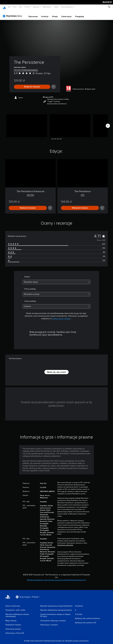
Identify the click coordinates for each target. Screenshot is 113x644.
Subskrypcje (66, 14)
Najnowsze (33, 14)
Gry (9, 7)
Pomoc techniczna (67, 7)
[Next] (108, 123)
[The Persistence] (27, 123)
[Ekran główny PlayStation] (4, 7)
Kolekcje (45, 14)
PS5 (14, 7)
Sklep (56, 7)
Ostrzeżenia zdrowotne (65, 543)
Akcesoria (36, 7)
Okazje (55, 14)
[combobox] (56, 280)
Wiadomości (47, 7)
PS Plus (27, 7)
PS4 (20, 7)
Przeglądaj (79, 14)
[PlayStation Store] (13, 14)
